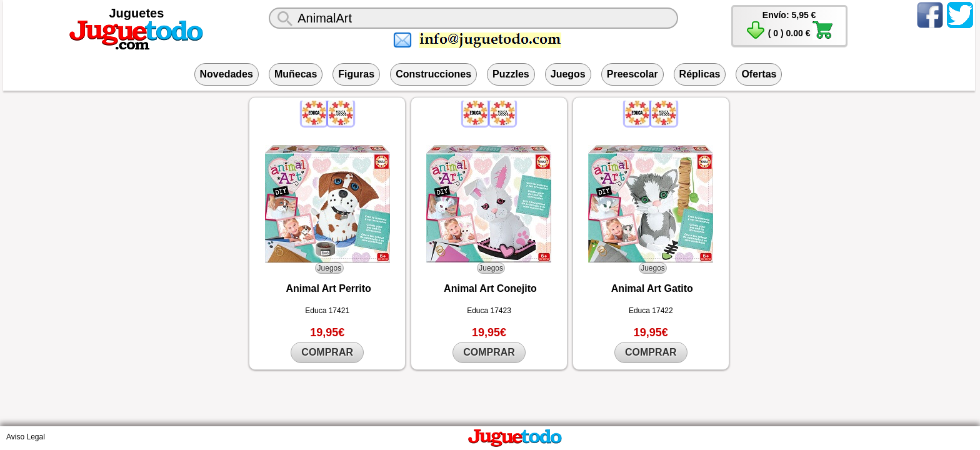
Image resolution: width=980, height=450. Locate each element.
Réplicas (700, 74)
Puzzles (511, 74)
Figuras (356, 74)
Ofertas (759, 74)
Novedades (227, 74)
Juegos (568, 74)
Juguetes (137, 13)
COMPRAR (327, 352)
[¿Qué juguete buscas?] (473, 18)
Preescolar (632, 74)
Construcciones (433, 74)
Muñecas (296, 74)
